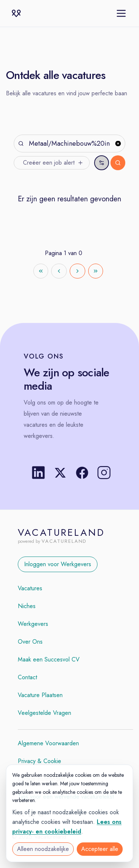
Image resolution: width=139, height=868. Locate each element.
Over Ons (30, 642)
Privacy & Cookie (39, 761)
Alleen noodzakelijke (43, 849)
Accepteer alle (100, 849)
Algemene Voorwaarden (48, 743)
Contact (27, 677)
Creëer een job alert (53, 163)
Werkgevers (33, 624)
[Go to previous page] (59, 271)
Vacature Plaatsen (40, 695)
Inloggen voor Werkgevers (58, 564)
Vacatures (30, 588)
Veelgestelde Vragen (44, 713)
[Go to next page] (77, 271)
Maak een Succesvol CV (49, 659)
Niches (27, 606)
